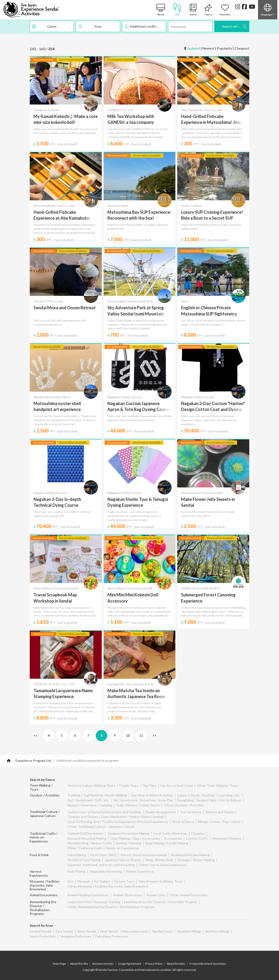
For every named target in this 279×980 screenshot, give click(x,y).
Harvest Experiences (45, 871)
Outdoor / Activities (45, 795)
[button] (268, 10)
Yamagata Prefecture (75, 933)
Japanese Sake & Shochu (123, 860)
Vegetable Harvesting (106, 871)
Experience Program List (34, 760)
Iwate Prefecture (43, 933)
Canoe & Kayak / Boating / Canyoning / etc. (209, 795)
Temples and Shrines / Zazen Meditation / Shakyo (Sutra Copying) (116, 817)
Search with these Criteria (236, 26)
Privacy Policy (154, 961)
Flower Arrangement (161, 812)
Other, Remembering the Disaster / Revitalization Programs (111, 904)
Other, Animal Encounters (189, 892)
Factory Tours (125, 878)
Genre (52, 26)
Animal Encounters (44, 892)
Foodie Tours (129, 785)
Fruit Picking (77, 871)
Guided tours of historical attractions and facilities (104, 812)
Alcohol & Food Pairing (84, 860)
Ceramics (198, 833)
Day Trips (150, 785)
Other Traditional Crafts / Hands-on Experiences (103, 848)
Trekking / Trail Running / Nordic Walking (97, 795)
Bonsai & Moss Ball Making (87, 838)
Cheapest (242, 48)
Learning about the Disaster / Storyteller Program (161, 899)
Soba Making (77, 855)
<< (35, 735)
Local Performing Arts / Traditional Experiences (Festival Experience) (118, 822)
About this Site (80, 961)
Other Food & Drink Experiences (163, 865)
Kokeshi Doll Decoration (85, 833)
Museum (84, 878)
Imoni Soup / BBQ (103, 855)
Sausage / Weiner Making (196, 860)
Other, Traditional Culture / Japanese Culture (101, 827)
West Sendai (86, 928)
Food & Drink (39, 855)
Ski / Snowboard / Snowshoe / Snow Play (143, 800)
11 (141, 735)
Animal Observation (127, 892)
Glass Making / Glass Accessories (135, 838)
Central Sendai (41, 928)
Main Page (60, 961)
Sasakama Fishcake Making (190, 855)
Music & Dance (183, 822)
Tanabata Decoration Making (128, 833)
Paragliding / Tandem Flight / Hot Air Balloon (209, 800)
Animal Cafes (156, 892)
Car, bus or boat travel (177, 785)
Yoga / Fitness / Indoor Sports (138, 805)
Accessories (173, 838)
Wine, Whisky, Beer (159, 860)
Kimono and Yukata (220, 812)
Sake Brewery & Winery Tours (161, 878)
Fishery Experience (140, 871)
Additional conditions (146, 26)
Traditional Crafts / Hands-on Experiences (44, 837)
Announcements (103, 961)
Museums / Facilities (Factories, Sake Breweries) (45, 882)
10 (128, 735)
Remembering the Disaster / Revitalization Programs (43, 905)
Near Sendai (108, 928)
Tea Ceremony (191, 812)
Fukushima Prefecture (111, 933)
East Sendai (64, 928)
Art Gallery (102, 878)
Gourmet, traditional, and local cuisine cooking (101, 865)
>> (154, 735)
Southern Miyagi (188, 928)
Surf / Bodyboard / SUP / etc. (89, 800)
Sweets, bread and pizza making (144, 855)
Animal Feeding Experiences (88, 892)
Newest (208, 48)
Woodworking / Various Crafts (90, 843)
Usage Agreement (130, 961)
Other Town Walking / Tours (218, 785)
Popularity (224, 48)
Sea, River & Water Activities (152, 795)
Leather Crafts (197, 838)
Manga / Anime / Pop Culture (219, 822)
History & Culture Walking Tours (91, 785)
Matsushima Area (134, 928)
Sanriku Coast (161, 928)
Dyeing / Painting (129, 843)
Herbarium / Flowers (226, 838)
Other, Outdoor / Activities (184, 805)
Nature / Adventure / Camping (90, 805)
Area (98, 26)
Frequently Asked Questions (207, 961)
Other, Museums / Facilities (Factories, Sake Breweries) (108, 883)
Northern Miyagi (216, 928)
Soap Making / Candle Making (167, 843)
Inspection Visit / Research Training (94, 899)
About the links (176, 961)
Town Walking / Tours (41, 787)
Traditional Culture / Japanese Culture (45, 814)
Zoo (70, 878)
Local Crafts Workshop (170, 833)
